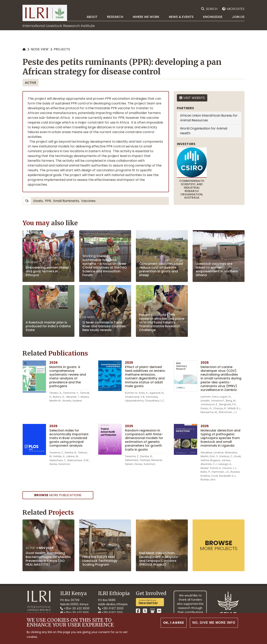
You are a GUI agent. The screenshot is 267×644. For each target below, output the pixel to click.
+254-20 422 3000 (75, 608)
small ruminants (66, 201)
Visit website (192, 98)
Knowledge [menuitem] (213, 17)
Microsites (236, 9)
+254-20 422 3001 (74, 613)
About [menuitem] (92, 17)
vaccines (88, 201)
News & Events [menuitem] (181, 17)
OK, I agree (174, 626)
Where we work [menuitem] (146, 17)
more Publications (58, 495)
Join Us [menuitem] (238, 17)
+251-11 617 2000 (111, 608)
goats (38, 201)
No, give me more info (214, 626)
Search (212, 9)
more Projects (219, 545)
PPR (48, 201)
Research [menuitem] (115, 17)
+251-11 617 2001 (110, 613)
